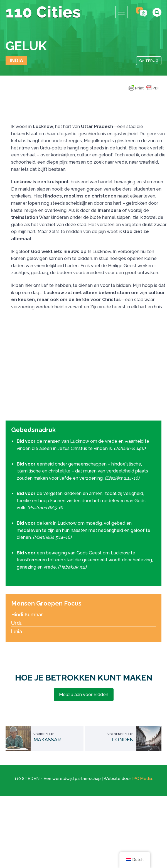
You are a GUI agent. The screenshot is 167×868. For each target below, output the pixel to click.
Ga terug (149, 61)
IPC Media (142, 779)
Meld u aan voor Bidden (84, 695)
